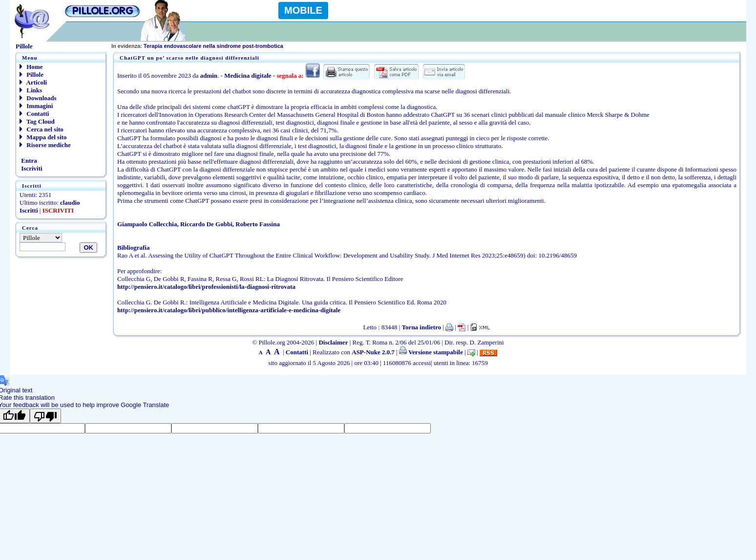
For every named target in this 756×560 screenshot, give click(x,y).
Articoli (33, 82)
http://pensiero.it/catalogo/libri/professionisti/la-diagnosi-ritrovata (206, 287)
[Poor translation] (45, 416)
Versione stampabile (431, 352)
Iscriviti (31, 168)
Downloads (38, 98)
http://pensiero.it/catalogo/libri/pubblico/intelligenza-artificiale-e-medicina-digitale (229, 310)
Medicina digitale (248, 75)
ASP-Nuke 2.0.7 (373, 352)
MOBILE (303, 10)
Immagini (36, 106)
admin (209, 75)
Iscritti (29, 210)
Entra (28, 161)
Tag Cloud (37, 121)
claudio (70, 203)
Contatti (34, 114)
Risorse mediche (45, 145)
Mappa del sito (43, 137)
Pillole (31, 75)
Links (31, 90)
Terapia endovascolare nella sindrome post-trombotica (197, 46)
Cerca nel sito (42, 129)
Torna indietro (422, 327)
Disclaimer (333, 342)
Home (31, 67)
